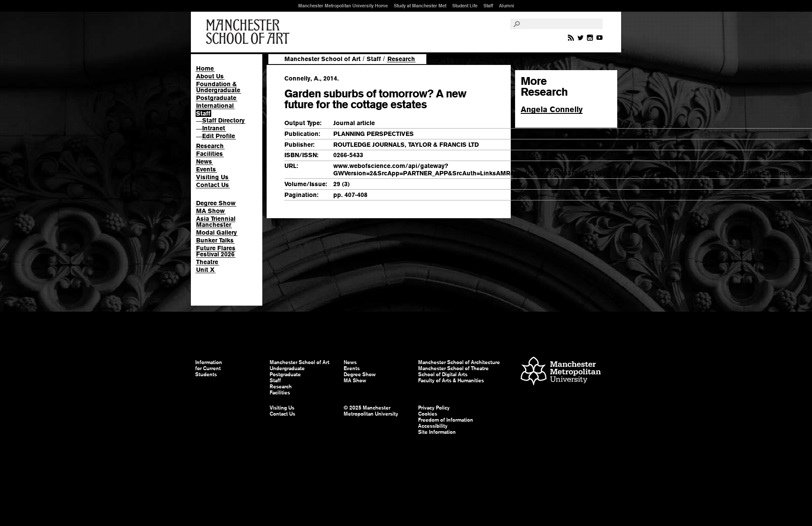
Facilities (209, 154)
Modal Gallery (216, 232)
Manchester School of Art (249, 32)
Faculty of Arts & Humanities (451, 381)
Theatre (207, 262)
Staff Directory (223, 120)
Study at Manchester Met (420, 6)
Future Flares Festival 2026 (216, 251)
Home (205, 68)
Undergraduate (287, 368)
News (204, 161)
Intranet (214, 128)
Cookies (428, 414)
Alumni (507, 6)
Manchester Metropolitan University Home (343, 6)
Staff (488, 6)
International (215, 106)
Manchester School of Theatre (453, 368)
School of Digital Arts (443, 374)
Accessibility (433, 426)
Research (210, 146)
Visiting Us (212, 177)
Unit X (205, 270)
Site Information (437, 432)
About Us (210, 76)
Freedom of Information (446, 420)
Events (206, 169)
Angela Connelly (552, 109)
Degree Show (216, 203)
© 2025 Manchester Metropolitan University (371, 411)
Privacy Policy (434, 408)
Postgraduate (216, 98)
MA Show (210, 211)
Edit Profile (219, 136)
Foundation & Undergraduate (218, 87)
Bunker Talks (215, 240)
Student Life (465, 6)
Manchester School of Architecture (459, 362)
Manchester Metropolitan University (561, 372)
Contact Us (213, 185)
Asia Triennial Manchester (216, 222)
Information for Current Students (209, 368)
